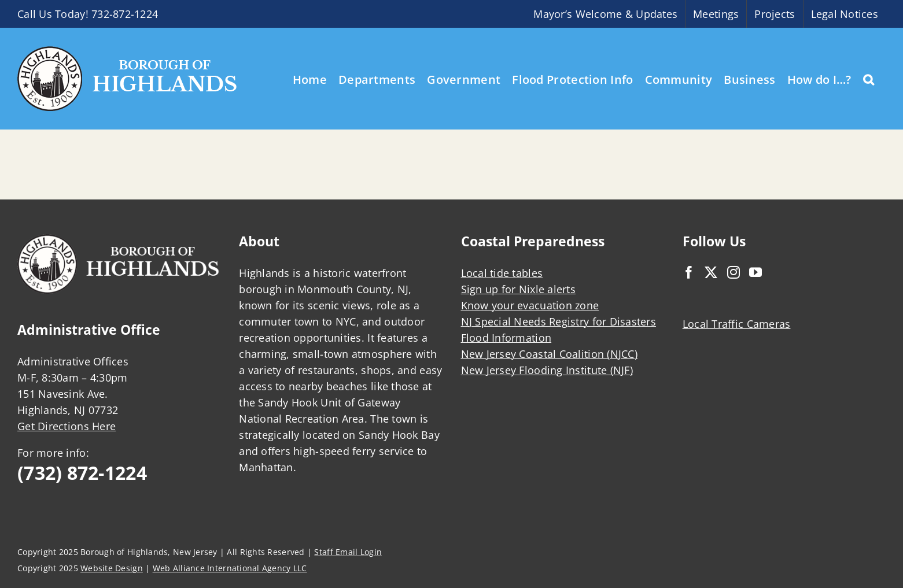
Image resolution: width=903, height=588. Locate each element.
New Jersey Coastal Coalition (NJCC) (549, 354)
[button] (869, 79)
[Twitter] (711, 272)
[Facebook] (689, 272)
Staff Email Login (348, 552)
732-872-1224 (125, 14)
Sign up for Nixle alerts (518, 289)
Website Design (112, 568)
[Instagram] (734, 272)
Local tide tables (502, 273)
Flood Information (506, 338)
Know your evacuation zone (530, 305)
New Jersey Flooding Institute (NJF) (547, 370)
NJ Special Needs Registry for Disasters (559, 321)
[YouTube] (755, 272)
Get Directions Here (67, 426)
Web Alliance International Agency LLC (230, 568)
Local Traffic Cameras (737, 324)
